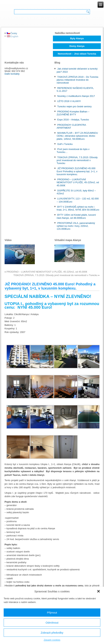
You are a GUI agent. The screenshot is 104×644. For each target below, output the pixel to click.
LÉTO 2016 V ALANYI (69, 101)
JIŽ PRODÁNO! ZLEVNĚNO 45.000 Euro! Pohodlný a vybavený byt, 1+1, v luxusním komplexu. (77, 171)
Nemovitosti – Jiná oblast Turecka (77, 54)
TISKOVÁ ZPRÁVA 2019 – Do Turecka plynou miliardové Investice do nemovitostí (77, 80)
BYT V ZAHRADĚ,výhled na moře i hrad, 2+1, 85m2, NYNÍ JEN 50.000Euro (78, 208)
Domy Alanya (77, 46)
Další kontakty (12, 74)
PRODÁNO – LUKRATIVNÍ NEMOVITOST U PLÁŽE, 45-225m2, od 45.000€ (78, 182)
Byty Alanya (77, 38)
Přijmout (52, 613)
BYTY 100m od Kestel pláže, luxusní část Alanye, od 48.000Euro (76, 216)
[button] (99, 591)
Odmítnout (52, 623)
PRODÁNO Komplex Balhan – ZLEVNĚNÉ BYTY (73, 113)
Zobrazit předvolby (52, 633)
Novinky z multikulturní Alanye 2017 (76, 96)
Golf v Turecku (65, 144)
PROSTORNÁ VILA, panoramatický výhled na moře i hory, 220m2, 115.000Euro (76, 226)
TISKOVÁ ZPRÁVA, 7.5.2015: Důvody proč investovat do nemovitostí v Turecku (77, 160)
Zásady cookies (52, 640)
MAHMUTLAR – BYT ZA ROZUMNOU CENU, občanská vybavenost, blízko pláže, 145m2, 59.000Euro (77, 136)
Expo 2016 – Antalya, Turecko (73, 120)
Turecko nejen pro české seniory (74, 106)
